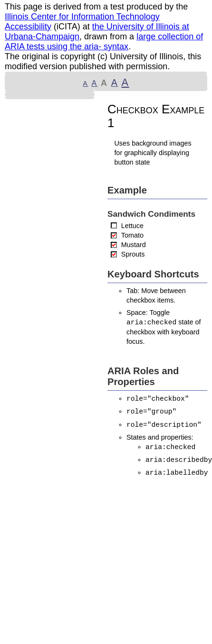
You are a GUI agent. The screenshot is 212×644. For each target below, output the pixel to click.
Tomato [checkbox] (132, 235)
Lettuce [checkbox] (132, 226)
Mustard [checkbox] (134, 245)
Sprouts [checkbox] (133, 254)
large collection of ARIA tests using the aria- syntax (104, 41)
